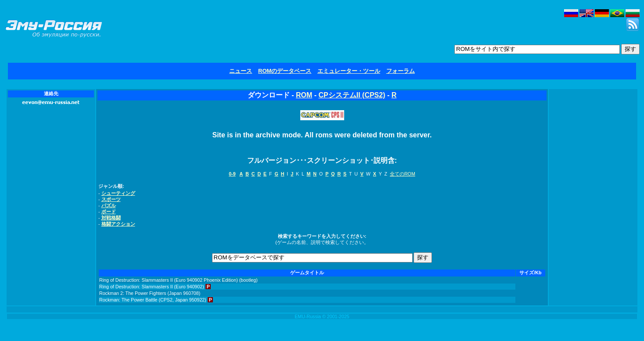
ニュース (241, 71)
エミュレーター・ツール (349, 71)
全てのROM (403, 174)
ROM (304, 95)
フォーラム (401, 71)
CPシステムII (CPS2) (352, 95)
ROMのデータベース (285, 71)
